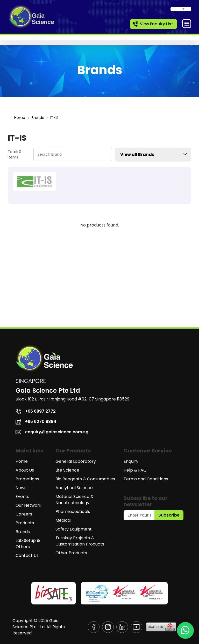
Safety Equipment (74, 529)
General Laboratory (76, 461)
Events (22, 497)
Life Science (67, 470)
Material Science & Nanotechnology (74, 500)
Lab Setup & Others (28, 544)
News (21, 488)
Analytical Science (74, 488)
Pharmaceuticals (73, 512)
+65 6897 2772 (36, 411)
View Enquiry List (153, 24)
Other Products (71, 553)
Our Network (29, 505)
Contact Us (27, 555)
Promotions (27, 479)
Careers (24, 514)
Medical (63, 520)
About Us (25, 470)
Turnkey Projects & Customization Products (80, 541)
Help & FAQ (135, 470)
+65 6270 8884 (36, 422)
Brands (38, 118)
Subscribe (169, 515)
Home (20, 118)
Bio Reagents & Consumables (85, 479)
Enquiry (131, 461)
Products (25, 523)
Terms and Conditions (146, 479)
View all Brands (154, 154)
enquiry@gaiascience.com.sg (52, 432)
